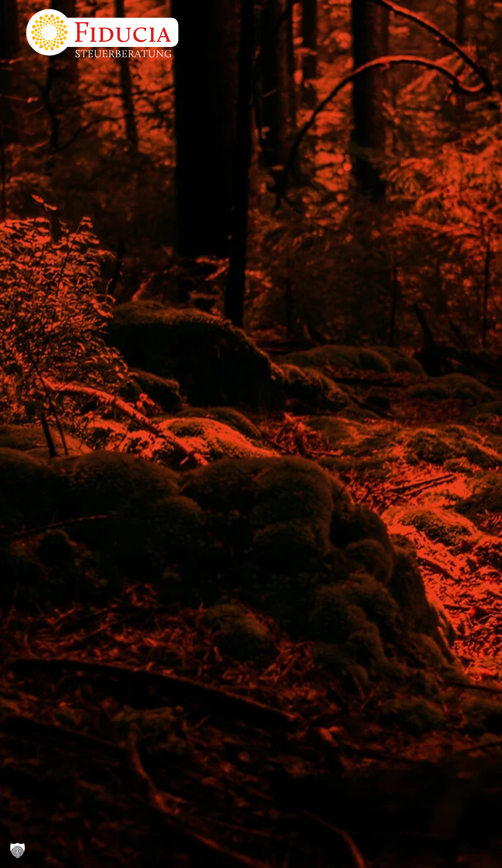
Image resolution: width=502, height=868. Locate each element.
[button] (18, 850)
